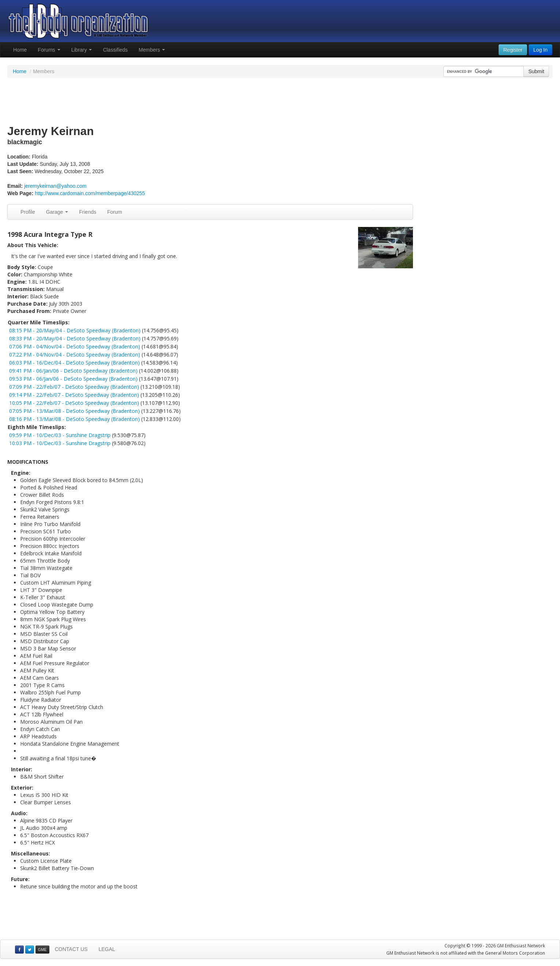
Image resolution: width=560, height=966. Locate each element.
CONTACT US (71, 949)
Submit (536, 71)
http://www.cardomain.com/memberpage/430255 (90, 193)
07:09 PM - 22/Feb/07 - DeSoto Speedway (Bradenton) (74, 387)
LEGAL (107, 949)
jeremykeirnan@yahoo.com (55, 186)
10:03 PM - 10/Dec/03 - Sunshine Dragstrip (60, 443)
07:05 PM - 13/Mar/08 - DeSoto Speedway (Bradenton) (74, 411)
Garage (57, 212)
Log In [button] (540, 50)
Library (82, 50)
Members (152, 50)
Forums (49, 50)
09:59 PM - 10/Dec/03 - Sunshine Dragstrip (60, 435)
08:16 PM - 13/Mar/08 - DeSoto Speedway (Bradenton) (74, 419)
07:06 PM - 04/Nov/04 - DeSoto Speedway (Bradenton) (75, 346)
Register (513, 50)
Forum (114, 212)
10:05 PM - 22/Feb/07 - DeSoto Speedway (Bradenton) (74, 403)
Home (20, 50)
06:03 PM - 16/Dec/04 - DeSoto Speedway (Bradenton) (74, 363)
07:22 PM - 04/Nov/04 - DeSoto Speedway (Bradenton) (75, 355)
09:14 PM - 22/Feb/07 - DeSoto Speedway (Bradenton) (74, 395)
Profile (28, 212)
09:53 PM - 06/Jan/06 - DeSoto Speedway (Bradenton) (73, 379)
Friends (88, 212)
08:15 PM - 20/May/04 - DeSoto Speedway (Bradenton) (75, 330)
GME (42, 950)
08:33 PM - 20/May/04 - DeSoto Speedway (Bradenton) (75, 338)
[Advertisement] (280, 102)
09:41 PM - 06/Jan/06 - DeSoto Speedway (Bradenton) (73, 371)
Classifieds (115, 50)
